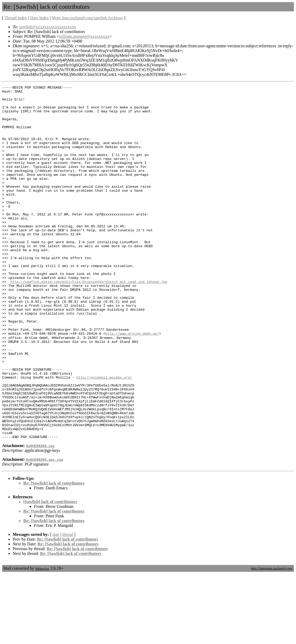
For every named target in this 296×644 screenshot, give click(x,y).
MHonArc (42, 639)
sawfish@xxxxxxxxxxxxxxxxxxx (48, 27)
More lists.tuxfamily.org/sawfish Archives (87, 18)
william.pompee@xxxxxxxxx (84, 36)
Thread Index (16, 18)
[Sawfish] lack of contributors (50, 572)
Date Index (40, 18)
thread (68, 604)
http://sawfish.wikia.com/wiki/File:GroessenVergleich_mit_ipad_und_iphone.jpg (89, 321)
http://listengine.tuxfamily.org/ (272, 638)
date (56, 604)
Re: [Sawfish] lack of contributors (54, 553)
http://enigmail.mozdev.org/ (104, 435)
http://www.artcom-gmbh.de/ (132, 383)
